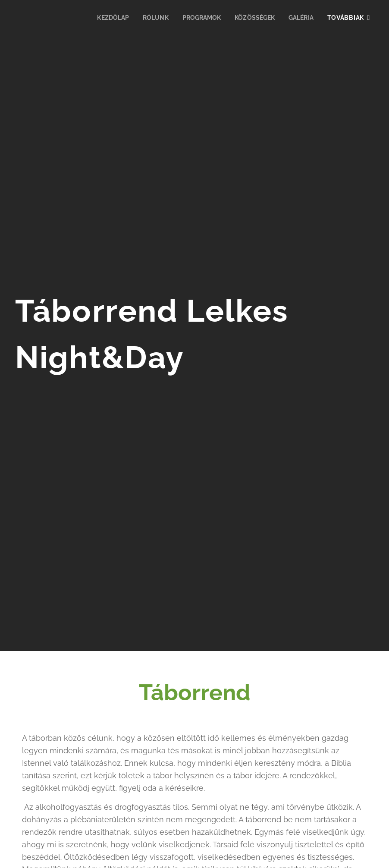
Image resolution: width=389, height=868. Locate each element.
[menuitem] (106, 18)
